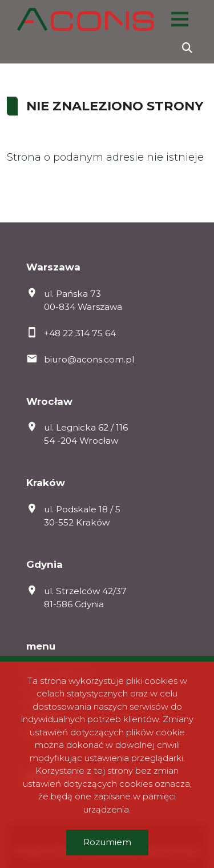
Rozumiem (107, 842)
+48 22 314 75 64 (80, 333)
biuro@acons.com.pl (89, 359)
